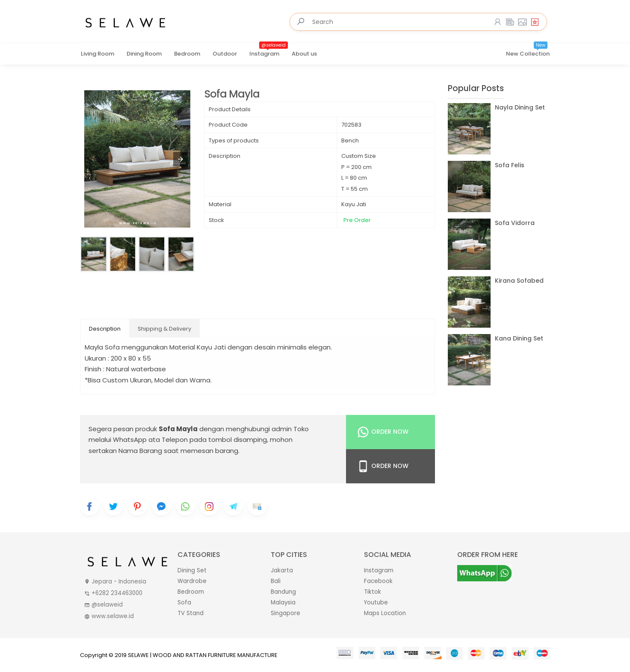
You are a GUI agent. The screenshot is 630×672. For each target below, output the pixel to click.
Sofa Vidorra (515, 223)
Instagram (269, 51)
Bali (276, 581)
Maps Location (385, 613)
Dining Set (192, 570)
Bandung (283, 592)
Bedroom (187, 54)
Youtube (376, 602)
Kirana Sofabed (519, 281)
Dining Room (144, 54)
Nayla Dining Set (520, 107)
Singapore (285, 613)
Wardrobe (192, 581)
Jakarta (282, 570)
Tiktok (373, 592)
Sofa (184, 602)
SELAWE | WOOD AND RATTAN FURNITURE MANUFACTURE (203, 655)
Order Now (383, 432)
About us (304, 54)
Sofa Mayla (232, 94)
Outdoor (225, 54)
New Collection (528, 51)
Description (105, 329)
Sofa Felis (510, 165)
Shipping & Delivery (164, 329)
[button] (180, 159)
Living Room (98, 54)
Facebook (378, 581)
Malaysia (283, 602)
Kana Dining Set (519, 338)
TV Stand (191, 613)
